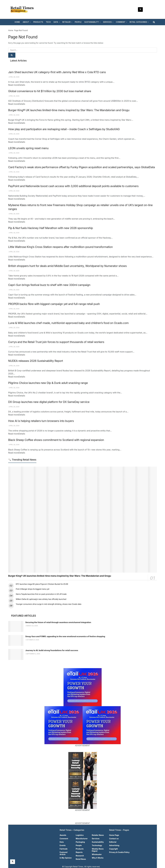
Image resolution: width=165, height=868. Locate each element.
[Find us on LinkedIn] (146, 9)
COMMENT (121, 22)
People (79, 845)
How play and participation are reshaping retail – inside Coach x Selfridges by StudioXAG (64, 129)
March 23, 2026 (32, 626)
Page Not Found (21, 30)
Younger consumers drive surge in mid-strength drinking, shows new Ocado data (49, 604)
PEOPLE (78, 22)
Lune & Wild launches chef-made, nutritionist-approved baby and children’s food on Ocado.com (68, 323)
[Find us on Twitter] (140, 10)
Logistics (80, 835)
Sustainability (98, 842)
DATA (56, 22)
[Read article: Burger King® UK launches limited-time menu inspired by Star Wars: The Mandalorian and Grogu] (83, 520)
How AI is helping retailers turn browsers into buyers (41, 421)
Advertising (114, 845)
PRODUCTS (38, 22)
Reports (79, 852)
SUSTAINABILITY (92, 22)
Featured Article (64, 853)
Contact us (114, 839)
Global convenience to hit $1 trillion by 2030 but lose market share (50, 91)
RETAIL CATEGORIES (138, 22)
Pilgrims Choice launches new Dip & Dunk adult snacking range (48, 383)
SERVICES (107, 22)
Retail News (81, 859)
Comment (64, 839)
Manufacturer (82, 839)
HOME (17, 22)
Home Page (114, 835)
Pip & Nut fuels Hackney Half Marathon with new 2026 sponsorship (51, 228)
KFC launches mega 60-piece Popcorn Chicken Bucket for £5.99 (42, 584)
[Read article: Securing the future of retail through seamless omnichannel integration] (16, 626)
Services (96, 839)
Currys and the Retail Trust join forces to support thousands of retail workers (56, 342)
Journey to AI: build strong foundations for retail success (52, 650)
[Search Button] (154, 22)
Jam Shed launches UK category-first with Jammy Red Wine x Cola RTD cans (57, 72)
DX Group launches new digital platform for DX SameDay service (49, 402)
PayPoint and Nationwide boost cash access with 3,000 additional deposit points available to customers (73, 186)
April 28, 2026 (14, 77)
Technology (97, 845)
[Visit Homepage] (23, 10)
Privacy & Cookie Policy (119, 852)
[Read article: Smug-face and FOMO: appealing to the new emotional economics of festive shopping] (16, 641)
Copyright (114, 849)
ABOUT (26, 22)
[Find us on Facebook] (153, 9)
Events (63, 845)
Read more (17, 85)
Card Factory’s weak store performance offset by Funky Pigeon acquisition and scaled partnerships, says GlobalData (82, 167)
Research (80, 856)
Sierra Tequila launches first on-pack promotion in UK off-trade (41, 594)
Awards (63, 835)
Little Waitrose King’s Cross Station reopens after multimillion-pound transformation (61, 247)
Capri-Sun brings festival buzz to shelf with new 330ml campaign (49, 285)
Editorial (113, 842)
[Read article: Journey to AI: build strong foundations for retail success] (16, 654)
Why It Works (98, 858)
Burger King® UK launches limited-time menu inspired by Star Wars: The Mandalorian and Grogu (69, 110)
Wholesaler (97, 854)
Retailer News (98, 835)
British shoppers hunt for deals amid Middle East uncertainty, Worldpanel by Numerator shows (68, 266)
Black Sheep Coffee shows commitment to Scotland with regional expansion (56, 440)
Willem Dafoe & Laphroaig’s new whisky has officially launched (41, 599)
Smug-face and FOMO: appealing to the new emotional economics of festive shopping (65, 636)
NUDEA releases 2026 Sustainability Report (36, 361)
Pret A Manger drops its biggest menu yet (33, 589)
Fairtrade (64, 849)
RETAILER (66, 22)
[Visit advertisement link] (83, 687)
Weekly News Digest (98, 850)
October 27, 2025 (32, 640)
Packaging (80, 842)
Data (62, 842)
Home (11, 30)
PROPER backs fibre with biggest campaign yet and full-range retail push (54, 304)
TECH (48, 22)
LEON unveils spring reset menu (28, 148)
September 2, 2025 (33, 654)
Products (80, 849)
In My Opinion (66, 858)
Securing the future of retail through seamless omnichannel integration (58, 622)
